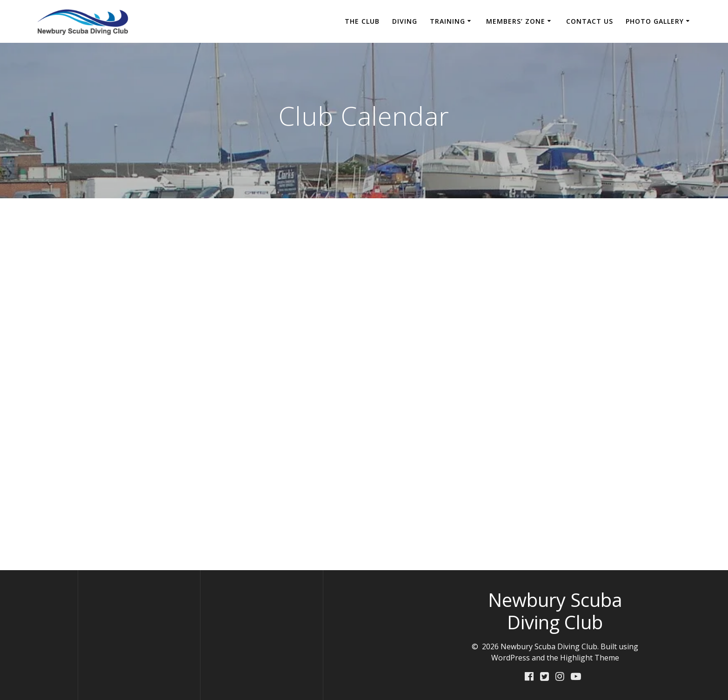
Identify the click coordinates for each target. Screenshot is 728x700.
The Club (362, 21)
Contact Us (590, 21)
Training (447, 21)
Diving (405, 21)
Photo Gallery (655, 21)
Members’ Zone (516, 21)
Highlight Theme (590, 658)
